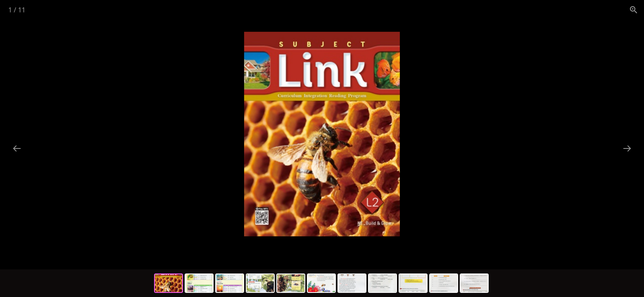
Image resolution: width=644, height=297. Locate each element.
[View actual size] (634, 10)
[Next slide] (627, 148)
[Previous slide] (17, 148)
